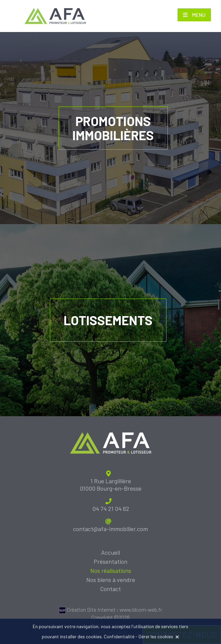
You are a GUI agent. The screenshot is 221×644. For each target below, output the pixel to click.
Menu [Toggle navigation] (198, 15)
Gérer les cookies (156, 636)
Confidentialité (119, 636)
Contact (110, 589)
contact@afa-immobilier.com (110, 529)
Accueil (110, 552)
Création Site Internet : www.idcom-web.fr (110, 609)
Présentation (110, 561)
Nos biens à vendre (111, 580)
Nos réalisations (111, 571)
